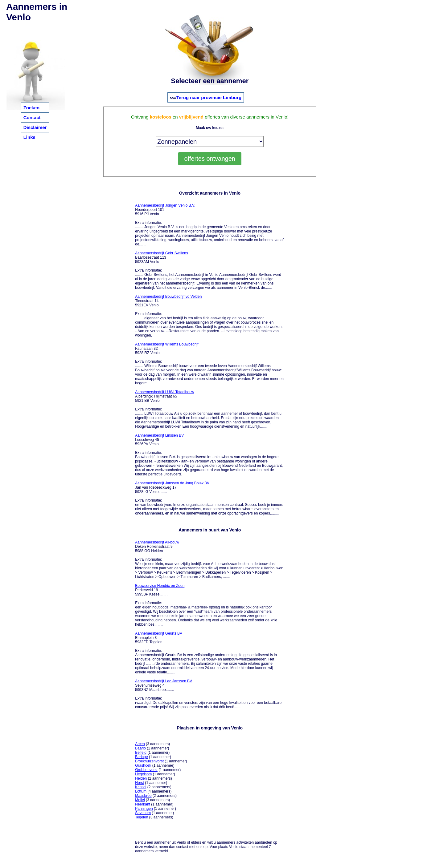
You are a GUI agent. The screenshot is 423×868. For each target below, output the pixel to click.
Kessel (141, 787)
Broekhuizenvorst (149, 761)
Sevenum (143, 813)
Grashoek (143, 765)
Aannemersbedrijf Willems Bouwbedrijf (167, 344)
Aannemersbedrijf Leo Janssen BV (164, 681)
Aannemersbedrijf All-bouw (157, 542)
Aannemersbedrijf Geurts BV (159, 633)
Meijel (140, 800)
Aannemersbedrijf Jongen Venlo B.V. (165, 205)
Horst (140, 783)
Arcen (140, 744)
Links (29, 137)
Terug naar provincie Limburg (209, 97)
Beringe (141, 757)
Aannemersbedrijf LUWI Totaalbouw (164, 392)
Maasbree (143, 796)
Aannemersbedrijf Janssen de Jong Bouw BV (172, 483)
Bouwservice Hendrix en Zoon (160, 586)
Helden (141, 778)
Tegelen (142, 817)
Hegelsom (143, 774)
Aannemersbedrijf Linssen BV (159, 435)
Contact (32, 117)
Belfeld (141, 753)
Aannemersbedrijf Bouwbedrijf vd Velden (168, 297)
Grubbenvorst (146, 770)
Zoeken (32, 108)
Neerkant (143, 804)
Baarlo (140, 748)
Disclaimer (35, 127)
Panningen (144, 809)
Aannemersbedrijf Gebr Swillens (161, 253)
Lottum (141, 791)
